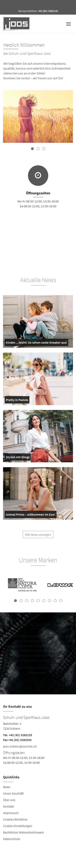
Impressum (11, 813)
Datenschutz (12, 839)
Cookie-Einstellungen (18, 826)
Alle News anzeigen (38, 536)
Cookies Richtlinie (15, 819)
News (7, 787)
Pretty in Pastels (17, 401)
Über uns (9, 800)
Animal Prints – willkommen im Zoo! (31, 515)
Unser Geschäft (13, 793)
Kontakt (8, 806)
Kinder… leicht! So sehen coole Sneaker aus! (36, 343)
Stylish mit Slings (18, 458)
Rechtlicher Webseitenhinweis (24, 832)
